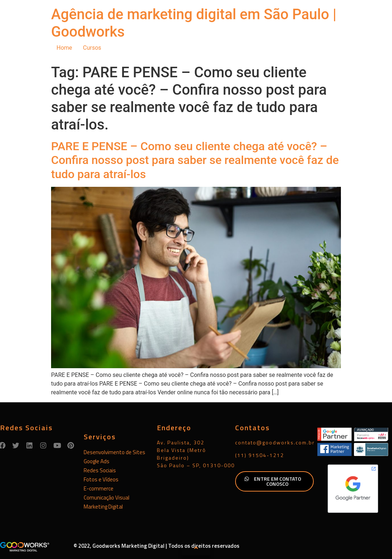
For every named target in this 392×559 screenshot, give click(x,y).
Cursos (92, 48)
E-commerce (99, 488)
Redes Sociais (100, 470)
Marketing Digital (103, 507)
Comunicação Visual (107, 498)
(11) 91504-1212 (260, 455)
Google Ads (97, 461)
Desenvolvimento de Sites (114, 452)
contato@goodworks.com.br (275, 442)
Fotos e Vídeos (101, 479)
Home (64, 48)
